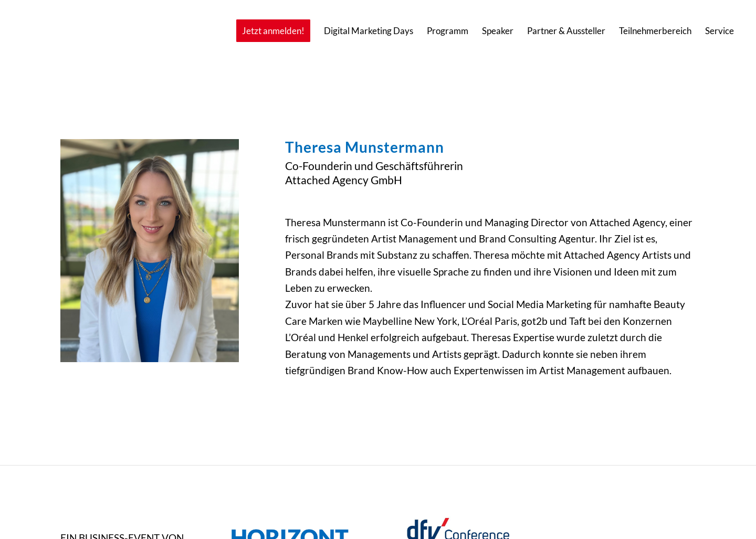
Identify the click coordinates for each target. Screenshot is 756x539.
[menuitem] (273, 31)
